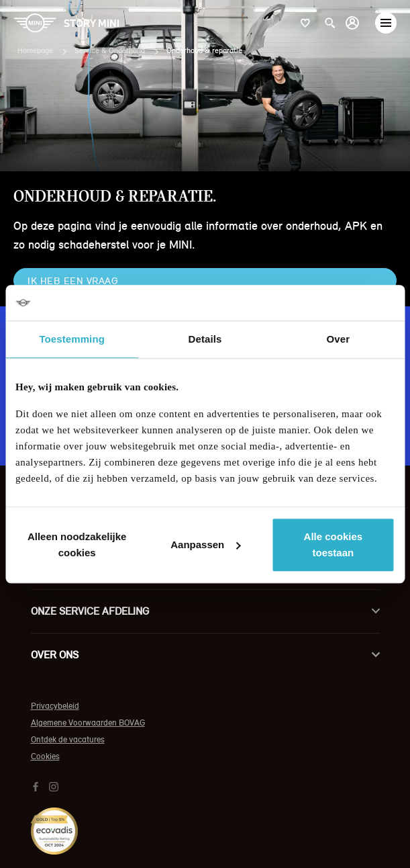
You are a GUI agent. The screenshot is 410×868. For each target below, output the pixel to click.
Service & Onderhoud (110, 50)
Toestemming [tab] (72, 339)
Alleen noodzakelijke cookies (77, 545)
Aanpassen (205, 545)
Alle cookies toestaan (334, 545)
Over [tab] (339, 339)
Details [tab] (205, 339)
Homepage (35, 50)
